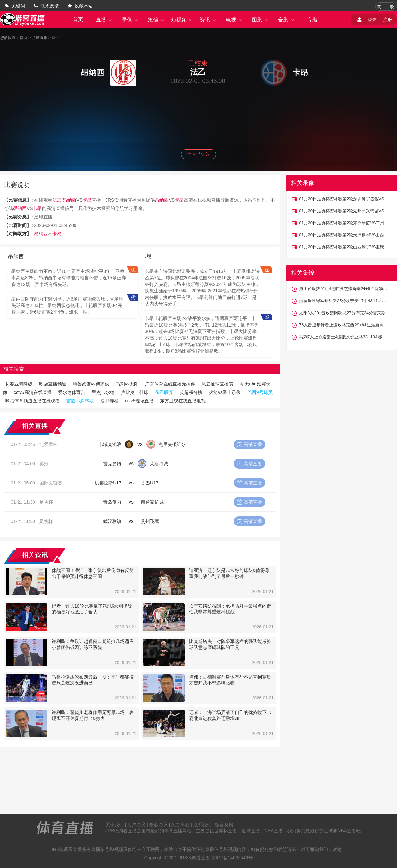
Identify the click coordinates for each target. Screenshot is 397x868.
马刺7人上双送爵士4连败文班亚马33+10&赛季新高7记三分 (345, 337)
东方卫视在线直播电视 (183, 401)
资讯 (208, 20)
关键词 (18, 6)
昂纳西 (70, 200)
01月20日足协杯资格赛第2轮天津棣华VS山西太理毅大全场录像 (345, 235)
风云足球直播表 (217, 384)
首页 (78, 19)
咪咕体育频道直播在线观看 (33, 401)
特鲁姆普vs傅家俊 (91, 384)
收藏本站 (84, 6)
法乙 (56, 38)
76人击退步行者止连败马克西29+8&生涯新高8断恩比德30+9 (345, 325)
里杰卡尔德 (103, 392)
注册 (388, 20)
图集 (260, 20)
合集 (286, 20)
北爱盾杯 (48, 444)
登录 (372, 20)
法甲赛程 (109, 401)
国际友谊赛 (51, 483)
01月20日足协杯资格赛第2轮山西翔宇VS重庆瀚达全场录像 (345, 247)
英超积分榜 (191, 392)
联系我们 (202, 825)
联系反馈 (50, 6)
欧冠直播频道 (53, 384)
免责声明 (180, 825)
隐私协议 (158, 825)
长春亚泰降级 (19, 384)
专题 (312, 19)
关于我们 (115, 825)
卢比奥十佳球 (135, 392)
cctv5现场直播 (139, 401)
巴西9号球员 (260, 392)
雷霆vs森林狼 (80, 401)
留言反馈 (224, 825)
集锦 (156, 20)
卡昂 (87, 200)
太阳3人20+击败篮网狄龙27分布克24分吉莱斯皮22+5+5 (345, 313)
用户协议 (136, 825)
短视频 (182, 20)
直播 (104, 20)
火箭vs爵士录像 (225, 392)
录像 (130, 20)
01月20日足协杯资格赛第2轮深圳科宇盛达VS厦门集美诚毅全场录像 (345, 199)
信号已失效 (198, 154)
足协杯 (46, 502)
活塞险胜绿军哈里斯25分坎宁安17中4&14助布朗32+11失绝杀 (345, 301)
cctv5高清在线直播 (33, 392)
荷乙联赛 (164, 392)
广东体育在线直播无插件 (170, 384)
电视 (234, 20)
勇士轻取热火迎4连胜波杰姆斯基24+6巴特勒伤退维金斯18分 (345, 289)
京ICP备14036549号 (232, 858)
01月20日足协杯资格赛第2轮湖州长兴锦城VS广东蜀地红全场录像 (345, 211)
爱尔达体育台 (72, 392)
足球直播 (40, 38)
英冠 (44, 464)
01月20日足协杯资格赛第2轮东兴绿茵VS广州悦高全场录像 (345, 223)
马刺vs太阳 (127, 384)
